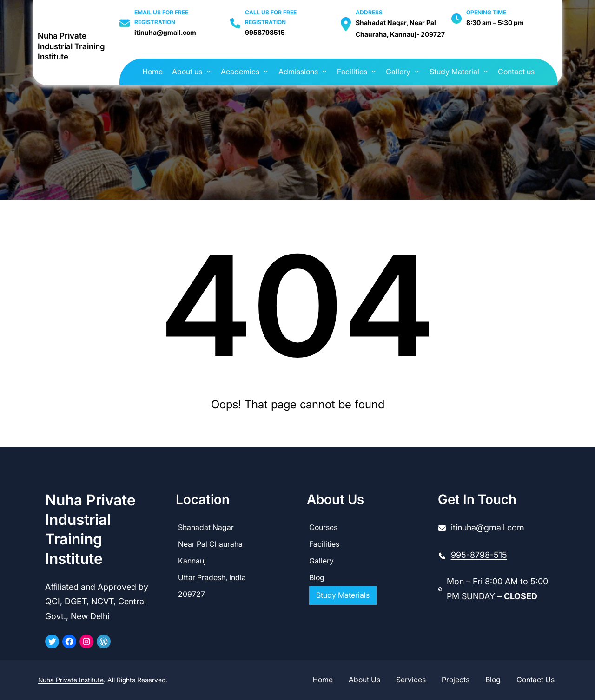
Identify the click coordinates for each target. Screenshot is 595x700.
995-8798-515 (479, 555)
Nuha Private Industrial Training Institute (71, 46)
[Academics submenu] (266, 71)
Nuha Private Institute (71, 680)
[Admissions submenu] (324, 71)
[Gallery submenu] (417, 71)
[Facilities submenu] (374, 71)
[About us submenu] (209, 71)
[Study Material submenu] (486, 71)
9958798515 (265, 32)
